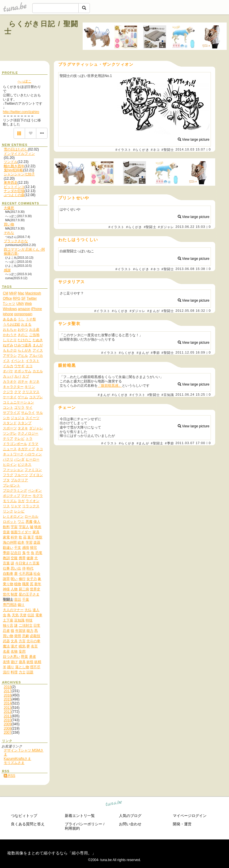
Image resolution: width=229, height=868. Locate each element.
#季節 (155, 353)
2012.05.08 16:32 (190, 311)
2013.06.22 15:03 (190, 227)
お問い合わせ (130, 824)
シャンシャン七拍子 (19, 174)
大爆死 (9, 208)
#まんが (154, 311)
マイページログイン (190, 816)
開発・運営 (182, 824)
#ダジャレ (166, 227)
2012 (8, 712)
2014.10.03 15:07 (190, 150)
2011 (8, 716)
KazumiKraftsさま (17, 759)
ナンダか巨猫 (14, 191)
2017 (8, 691)
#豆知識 (168, 395)
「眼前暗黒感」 (110, 386)
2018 (8, 687)
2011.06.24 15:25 (190, 394)
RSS (10, 776)
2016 (8, 695)
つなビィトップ (24, 816)
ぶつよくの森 (14, 195)
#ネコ (155, 150)
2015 (8, 699)
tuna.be (114, 804)
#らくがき (141, 150)
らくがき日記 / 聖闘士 (41, 28)
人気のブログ (130, 816)
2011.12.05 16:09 (190, 353)
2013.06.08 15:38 (190, 269)
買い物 (9, 224)
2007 (8, 732)
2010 (8, 720)
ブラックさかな (16, 241)
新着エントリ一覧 (80, 816)
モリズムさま (14, 763)
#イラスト (124, 150)
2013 (8, 708)
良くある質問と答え (28, 824)
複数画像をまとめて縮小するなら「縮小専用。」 (52, 853)
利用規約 (72, 828)
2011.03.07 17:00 (190, 443)
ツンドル (11, 162)
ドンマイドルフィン (19, 154)
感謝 (7, 270)
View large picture (194, 140)
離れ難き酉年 (14, 166)
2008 (8, 728)
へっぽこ (24, 81)
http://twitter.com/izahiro (21, 112)
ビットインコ (14, 187)
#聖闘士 (168, 150)
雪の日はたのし (16, 149)
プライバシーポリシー (84, 824)
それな (9, 233)
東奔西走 (11, 183)
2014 (8, 703)
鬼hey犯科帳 (13, 170)
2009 (8, 724)
